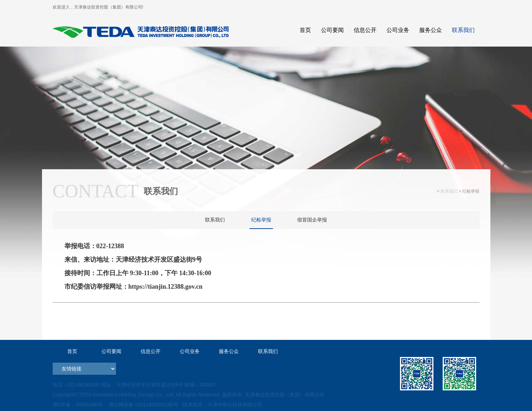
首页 (72, 351)
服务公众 (229, 351)
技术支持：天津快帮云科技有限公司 (222, 405)
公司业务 (190, 351)
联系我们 (449, 191)
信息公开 (151, 351)
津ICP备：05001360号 (78, 405)
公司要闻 (111, 351)
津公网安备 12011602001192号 (142, 405)
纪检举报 (261, 220)
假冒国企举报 (312, 220)
